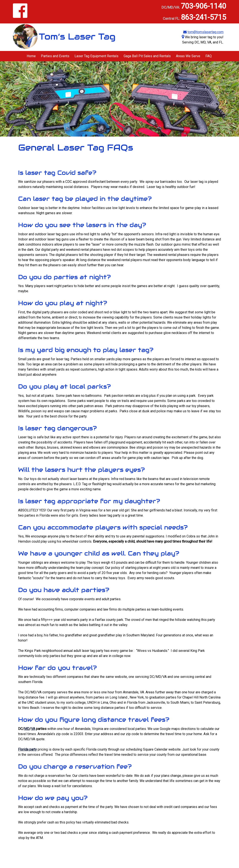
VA (33, 729)
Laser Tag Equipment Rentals (96, 56)
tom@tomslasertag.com (206, 32)
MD (27, 729)
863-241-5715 (203, 17)
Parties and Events (55, 56)
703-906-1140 (203, 6)
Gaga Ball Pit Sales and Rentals (147, 56)
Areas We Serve (188, 56)
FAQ (209, 56)
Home (31, 56)
